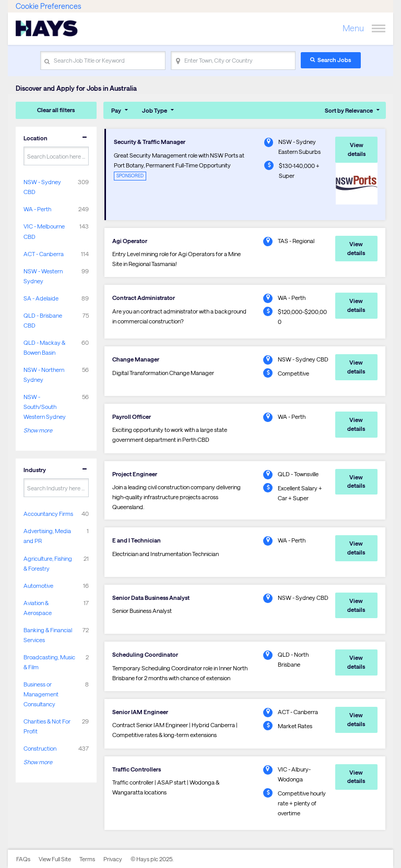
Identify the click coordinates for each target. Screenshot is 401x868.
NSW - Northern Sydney (44, 375)
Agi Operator (130, 241)
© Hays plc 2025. (152, 859)
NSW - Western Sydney (43, 276)
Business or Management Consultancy (41, 694)
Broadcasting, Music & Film (49, 662)
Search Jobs (334, 60)
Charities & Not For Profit (47, 726)
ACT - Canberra (44, 254)
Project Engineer (135, 474)
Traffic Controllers (137, 769)
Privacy (113, 859)
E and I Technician (137, 540)
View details (357, 149)
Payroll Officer (132, 417)
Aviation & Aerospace (38, 608)
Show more (38, 430)
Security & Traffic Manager (150, 142)
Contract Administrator (144, 298)
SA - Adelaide (41, 298)
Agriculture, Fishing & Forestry (48, 563)
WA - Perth (37, 209)
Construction (40, 748)
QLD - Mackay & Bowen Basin (44, 347)
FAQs (23, 859)
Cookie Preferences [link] (48, 6)
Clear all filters (56, 110)
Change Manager (136, 359)
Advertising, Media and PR (47, 536)
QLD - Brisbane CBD (43, 320)
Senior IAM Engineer (140, 712)
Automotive (38, 586)
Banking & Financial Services (48, 635)
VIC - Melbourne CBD (44, 231)
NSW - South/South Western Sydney (45, 407)
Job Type (155, 110)
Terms (87, 859)
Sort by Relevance (349, 110)
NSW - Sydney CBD (42, 187)
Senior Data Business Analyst (151, 598)
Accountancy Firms (48, 514)
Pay (116, 110)
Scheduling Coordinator (145, 654)
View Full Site (55, 859)
